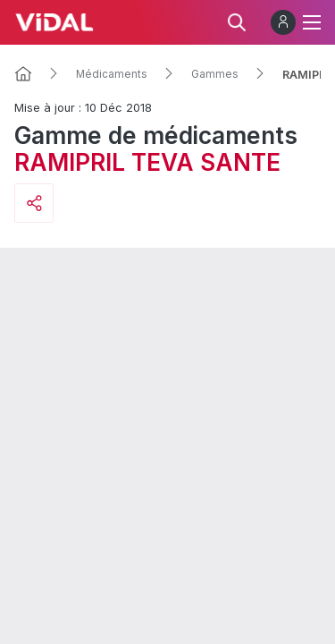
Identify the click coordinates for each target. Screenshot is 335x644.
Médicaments (112, 74)
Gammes (215, 74)
